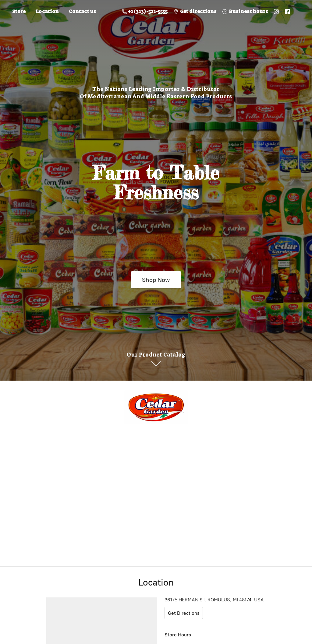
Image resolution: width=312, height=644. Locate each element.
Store (19, 11)
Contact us (82, 11)
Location (47, 11)
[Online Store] (156, 407)
